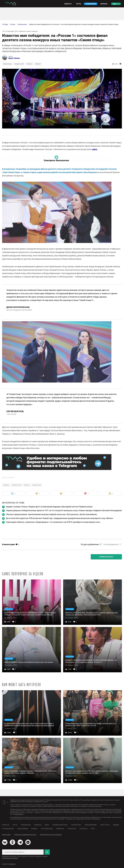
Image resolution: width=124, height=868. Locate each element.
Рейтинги (60, 829)
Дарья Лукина (14, 58)
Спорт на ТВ (105, 825)
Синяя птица (7, 64)
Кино (47, 825)
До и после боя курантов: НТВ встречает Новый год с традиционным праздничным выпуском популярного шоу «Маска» (60, 518)
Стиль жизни (22, 829)
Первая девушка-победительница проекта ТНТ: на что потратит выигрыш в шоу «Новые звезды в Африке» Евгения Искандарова (64, 510)
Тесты (15, 825)
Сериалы (38, 825)
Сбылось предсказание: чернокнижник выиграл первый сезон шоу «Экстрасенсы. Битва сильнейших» (52, 514)
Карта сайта (6, 835)
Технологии (76, 825)
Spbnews (13, 864)
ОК (47, 852)
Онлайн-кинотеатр (60, 825)
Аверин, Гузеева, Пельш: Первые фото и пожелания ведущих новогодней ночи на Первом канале (49, 507)
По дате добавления (90, 544)
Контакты (83, 829)
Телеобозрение (91, 825)
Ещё (114, 4)
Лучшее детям (8, 829)
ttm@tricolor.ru (19, 814)
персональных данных (10, 858)
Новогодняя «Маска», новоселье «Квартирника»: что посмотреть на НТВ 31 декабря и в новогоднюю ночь (53, 522)
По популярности (111, 544)
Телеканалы (26, 825)
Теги (93, 829)
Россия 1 (29, 64)
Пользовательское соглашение (51, 835)
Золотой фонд (47, 829)
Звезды (116, 825)
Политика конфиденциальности (25, 835)
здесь (95, 149)
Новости (38, 64)
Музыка (34, 829)
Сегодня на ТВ (19, 64)
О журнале (72, 829)
